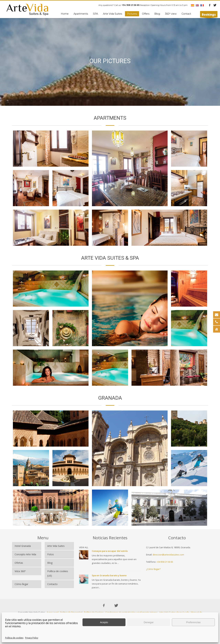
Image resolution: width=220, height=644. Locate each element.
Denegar (149, 622)
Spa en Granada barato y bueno (109, 575)
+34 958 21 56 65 (165, 562)
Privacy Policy (32, 638)
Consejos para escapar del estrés (110, 551)
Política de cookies (14, 638)
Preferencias (193, 622)
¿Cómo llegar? (153, 569)
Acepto (104, 622)
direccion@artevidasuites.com (168, 555)
